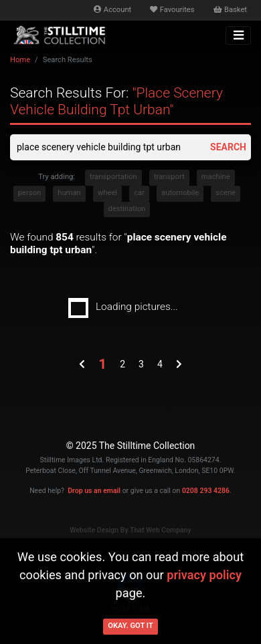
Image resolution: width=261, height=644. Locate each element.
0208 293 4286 (206, 491)
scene (226, 193)
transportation (113, 177)
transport (169, 177)
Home (20, 60)
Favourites (172, 10)
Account (112, 10)
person (29, 193)
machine (216, 177)
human (69, 193)
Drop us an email (94, 491)
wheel (107, 193)
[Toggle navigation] (238, 35)
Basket (230, 10)
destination (127, 209)
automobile (180, 193)
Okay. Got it (130, 626)
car (139, 193)
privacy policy (204, 575)
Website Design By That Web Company (130, 530)
